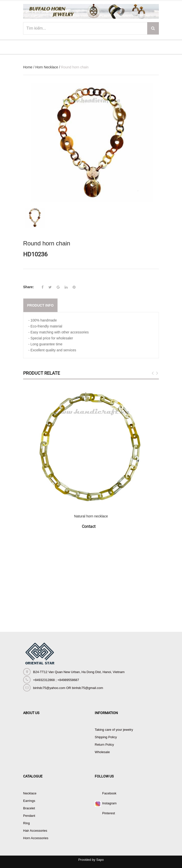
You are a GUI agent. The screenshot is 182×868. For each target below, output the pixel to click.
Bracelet (29, 808)
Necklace (30, 793)
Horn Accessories (36, 838)
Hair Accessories (35, 831)
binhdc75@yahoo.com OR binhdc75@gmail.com (68, 688)
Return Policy (104, 745)
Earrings (29, 801)
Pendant (29, 816)
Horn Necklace (47, 67)
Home (28, 67)
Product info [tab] (40, 305)
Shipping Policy (106, 737)
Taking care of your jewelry (114, 730)
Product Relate (42, 373)
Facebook (109, 793)
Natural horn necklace (91, 516)
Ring (26, 823)
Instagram (109, 803)
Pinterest (109, 813)
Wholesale (102, 752)
